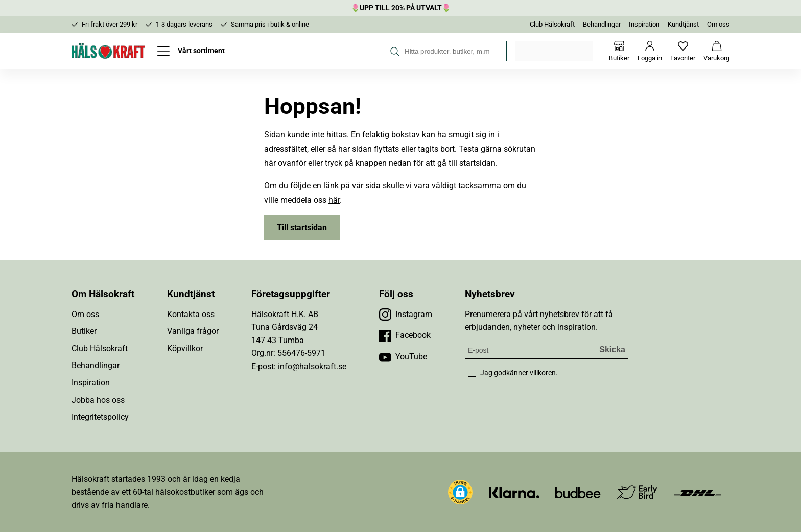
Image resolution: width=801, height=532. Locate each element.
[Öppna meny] (191, 51)
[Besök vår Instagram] (406, 315)
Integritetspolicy (100, 417)
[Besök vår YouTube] (403, 357)
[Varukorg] (716, 51)
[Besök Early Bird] (637, 491)
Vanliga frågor (193, 331)
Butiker (84, 331)
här (334, 200)
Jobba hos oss (98, 400)
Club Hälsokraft (552, 24)
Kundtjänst (683, 24)
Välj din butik (555, 51)
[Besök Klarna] (514, 492)
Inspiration (644, 24)
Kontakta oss (191, 314)
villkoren (543, 373)
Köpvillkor (185, 348)
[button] (460, 492)
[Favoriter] (683, 51)
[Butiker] (619, 51)
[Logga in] (650, 51)
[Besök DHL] (698, 492)
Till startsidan (302, 227)
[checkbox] (472, 373)
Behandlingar (602, 24)
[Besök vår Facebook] (405, 335)
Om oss (718, 24)
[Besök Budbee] (578, 492)
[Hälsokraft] (108, 51)
